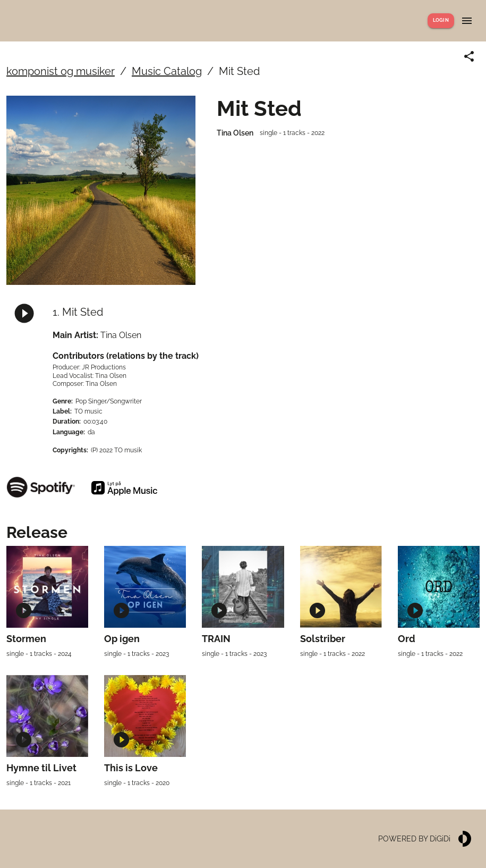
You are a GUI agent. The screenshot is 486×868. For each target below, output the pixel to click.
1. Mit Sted (78, 312)
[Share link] (469, 56)
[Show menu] (467, 21)
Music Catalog (167, 71)
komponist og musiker (61, 71)
